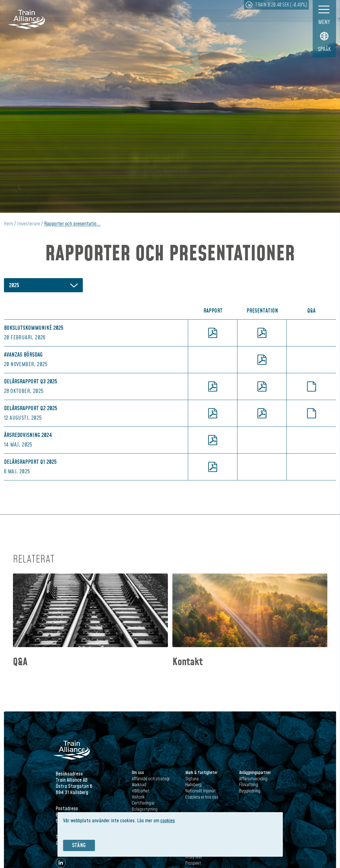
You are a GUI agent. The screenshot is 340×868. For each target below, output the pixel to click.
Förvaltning (249, 785)
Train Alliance (26, 20)
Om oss (138, 773)
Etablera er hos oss (202, 797)
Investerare (29, 224)
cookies (168, 821)
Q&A (20, 662)
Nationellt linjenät (201, 791)
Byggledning (250, 791)
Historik (138, 797)
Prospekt (193, 863)
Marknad (139, 785)
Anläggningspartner (255, 773)
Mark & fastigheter (201, 773)
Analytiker (194, 857)
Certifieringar (143, 803)
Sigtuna (192, 779)
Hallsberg (193, 785)
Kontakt (188, 662)
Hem (8, 224)
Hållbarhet (141, 791)
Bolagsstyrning (145, 809)
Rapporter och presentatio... (72, 224)
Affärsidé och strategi (151, 779)
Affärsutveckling (253, 779)
